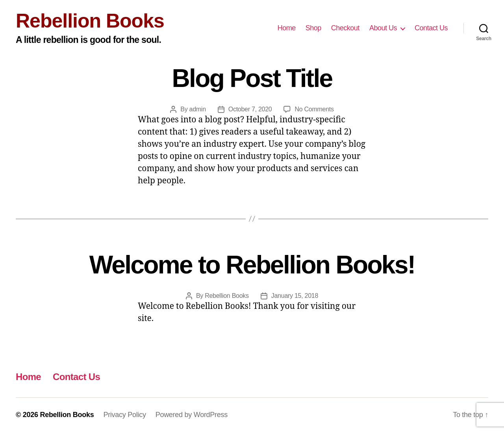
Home (287, 28)
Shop (313, 28)
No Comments (314, 109)
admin (198, 109)
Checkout (345, 28)
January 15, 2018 (295, 296)
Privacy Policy (124, 415)
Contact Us (431, 28)
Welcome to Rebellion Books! (252, 265)
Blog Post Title (252, 78)
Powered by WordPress (192, 415)
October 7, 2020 (250, 109)
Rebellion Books (90, 21)
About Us (383, 28)
